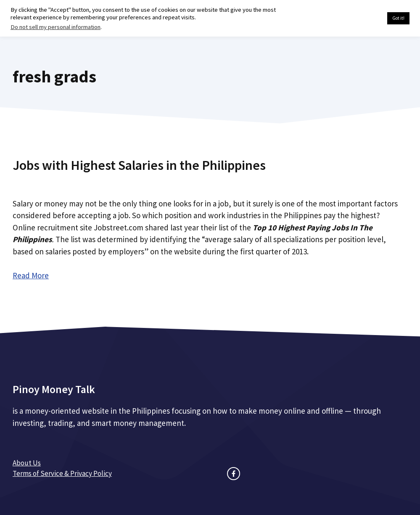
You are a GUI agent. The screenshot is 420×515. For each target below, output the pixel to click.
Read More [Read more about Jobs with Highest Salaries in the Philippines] (31, 275)
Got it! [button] (398, 18)
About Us (27, 463)
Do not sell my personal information (55, 27)
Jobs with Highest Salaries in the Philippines (139, 165)
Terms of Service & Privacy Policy (62, 473)
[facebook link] (234, 474)
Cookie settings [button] (361, 18)
